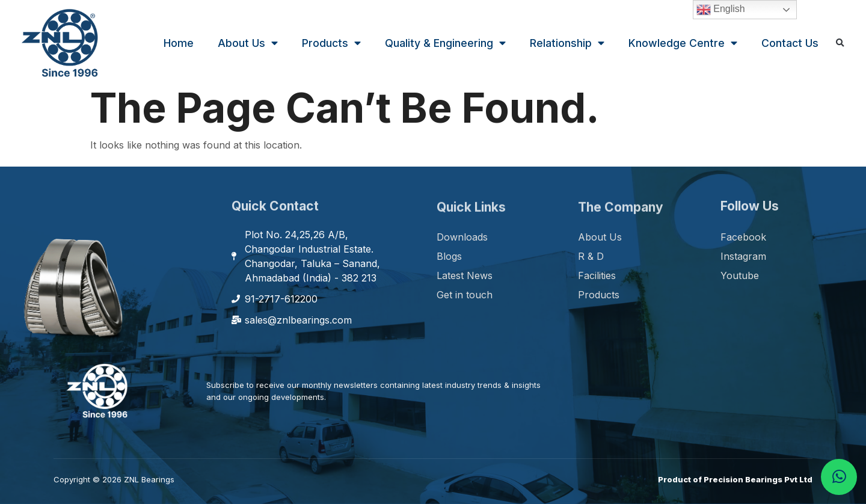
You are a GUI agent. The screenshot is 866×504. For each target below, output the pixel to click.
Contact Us (790, 43)
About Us (248, 43)
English (721, 10)
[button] (840, 44)
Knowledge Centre (683, 43)
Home (179, 43)
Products (331, 43)
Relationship (567, 43)
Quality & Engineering (445, 43)
